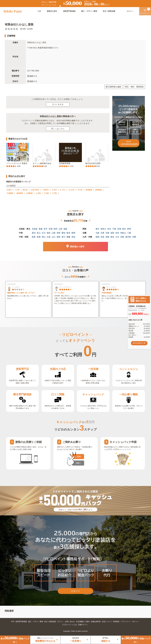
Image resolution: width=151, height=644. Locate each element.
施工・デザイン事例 (89, 11)
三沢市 (54, 190)
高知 (73, 237)
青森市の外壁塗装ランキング (18, 182)
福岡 (97, 237)
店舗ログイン (83, 625)
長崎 (107, 237)
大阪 (97, 233)
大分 (117, 237)
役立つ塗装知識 (109, 11)
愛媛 (68, 237)
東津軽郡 (89, 190)
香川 (63, 237)
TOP (39, 11)
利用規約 (116, 622)
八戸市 (17, 190)
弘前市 (9, 190)
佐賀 (102, 237)
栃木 (124, 229)
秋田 (55, 229)
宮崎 (122, 237)
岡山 (44, 237)
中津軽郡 (10, 193)
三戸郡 (54, 193)
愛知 (63, 233)
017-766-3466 (33, 71)
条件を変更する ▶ (139, 343)
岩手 (46, 229)
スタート (75, 591)
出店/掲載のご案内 (83, 622)
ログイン (60, 622)
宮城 (50, 229)
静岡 (73, 233)
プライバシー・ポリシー (130, 622)
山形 (60, 229)
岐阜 (68, 233)
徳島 (59, 237)
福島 (65, 229)
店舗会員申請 (96, 622)
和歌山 (123, 233)
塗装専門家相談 (69, 11)
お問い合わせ (70, 622)
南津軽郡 (20, 193)
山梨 (54, 233)
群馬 (129, 229)
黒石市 (25, 190)
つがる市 (71, 190)
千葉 (114, 229)
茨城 (119, 229)
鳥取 (34, 237)
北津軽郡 (29, 193)
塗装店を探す (52, 11)
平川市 (80, 190)
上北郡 (38, 193)
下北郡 (46, 193)
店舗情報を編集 (113, 87)
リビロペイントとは (69, 625)
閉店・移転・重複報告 (134, 87)
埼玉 (109, 229)
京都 (107, 233)
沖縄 (134, 237)
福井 (49, 233)
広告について (107, 622)
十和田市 (45, 190)
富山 (39, 233)
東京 (97, 229)
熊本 (112, 237)
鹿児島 (128, 237)
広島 (49, 237)
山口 (54, 237)
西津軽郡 (99, 190)
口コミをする (58, 104)
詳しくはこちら (58, 129)
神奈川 (103, 229)
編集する (32, 76)
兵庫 (102, 233)
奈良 (117, 233)
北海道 (35, 229)
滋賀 (112, 233)
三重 (129, 233)
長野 (59, 233)
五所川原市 (35, 190)
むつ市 (62, 190)
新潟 (34, 233)
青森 (41, 229)
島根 (39, 237)
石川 (44, 233)
